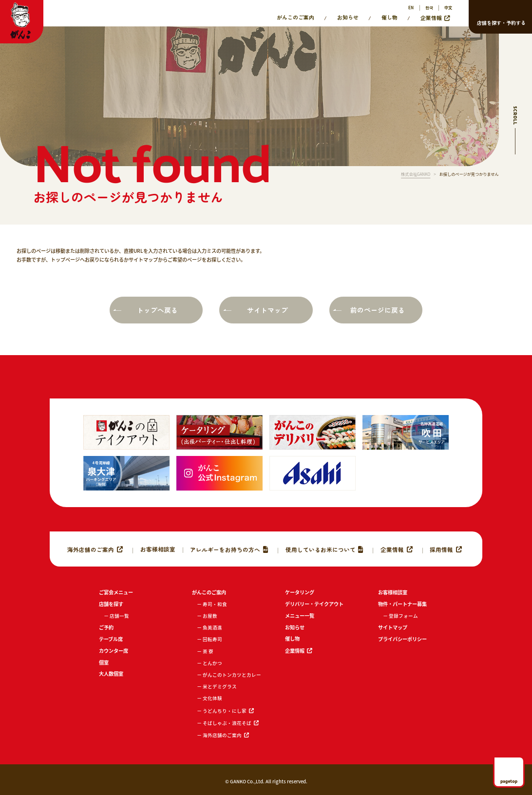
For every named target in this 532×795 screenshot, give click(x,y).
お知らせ (348, 18)
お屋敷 (210, 616)
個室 (104, 662)
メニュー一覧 (300, 615)
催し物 (389, 18)
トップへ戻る (157, 310)
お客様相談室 (158, 549)
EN (411, 8)
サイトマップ (267, 310)
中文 (448, 8)
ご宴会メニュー (116, 592)
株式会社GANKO (416, 174)
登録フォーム (403, 616)
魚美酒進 (212, 627)
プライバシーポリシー (402, 639)
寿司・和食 (215, 604)
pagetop (509, 781)
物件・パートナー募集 (402, 604)
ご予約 (106, 627)
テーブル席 (111, 639)
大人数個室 (111, 673)
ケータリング (300, 592)
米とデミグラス (220, 686)
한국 (429, 8)
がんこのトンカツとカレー (232, 675)
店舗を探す (111, 604)
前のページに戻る (378, 310)
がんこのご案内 (295, 18)
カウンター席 (114, 651)
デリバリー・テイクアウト (314, 604)
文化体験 (212, 698)
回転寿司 (212, 639)
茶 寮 (208, 651)
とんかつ (212, 663)
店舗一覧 (119, 616)
